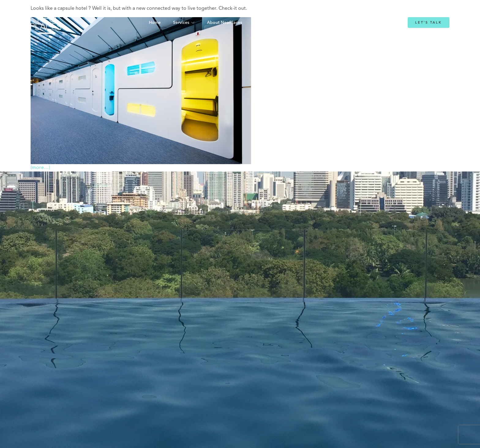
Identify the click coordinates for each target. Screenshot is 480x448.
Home (155, 23)
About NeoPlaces (225, 23)
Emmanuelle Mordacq (277, 23)
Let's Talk (429, 23)
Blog (316, 23)
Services (181, 23)
